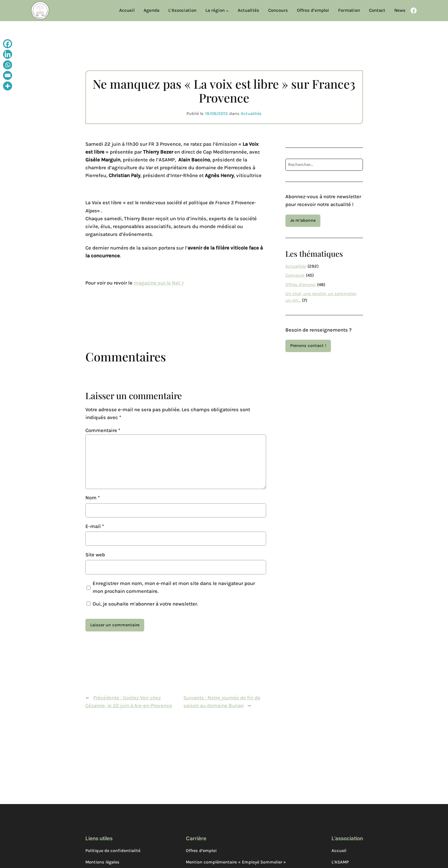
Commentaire (103, 430)
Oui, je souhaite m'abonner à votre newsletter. (142, 604)
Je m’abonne (303, 220)
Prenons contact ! (308, 346)
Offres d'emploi (301, 285)
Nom (93, 498)
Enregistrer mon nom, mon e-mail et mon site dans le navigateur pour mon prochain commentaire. (174, 587)
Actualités (251, 114)
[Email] (8, 76)
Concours (295, 275)
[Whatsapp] (8, 66)
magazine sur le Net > (159, 283)
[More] (8, 87)
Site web (95, 555)
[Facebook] (8, 45)
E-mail (95, 526)
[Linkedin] (8, 55)
